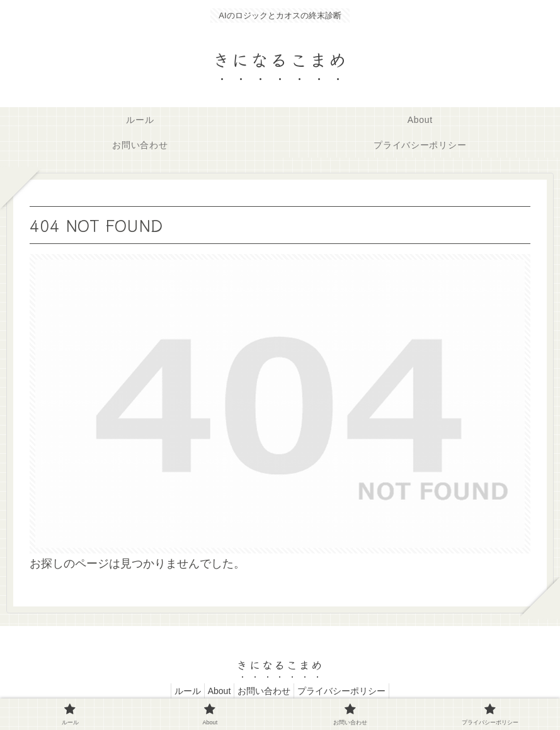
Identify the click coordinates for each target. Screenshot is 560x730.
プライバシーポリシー (351, 691)
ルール (178, 691)
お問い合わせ (267, 691)
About (216, 691)
